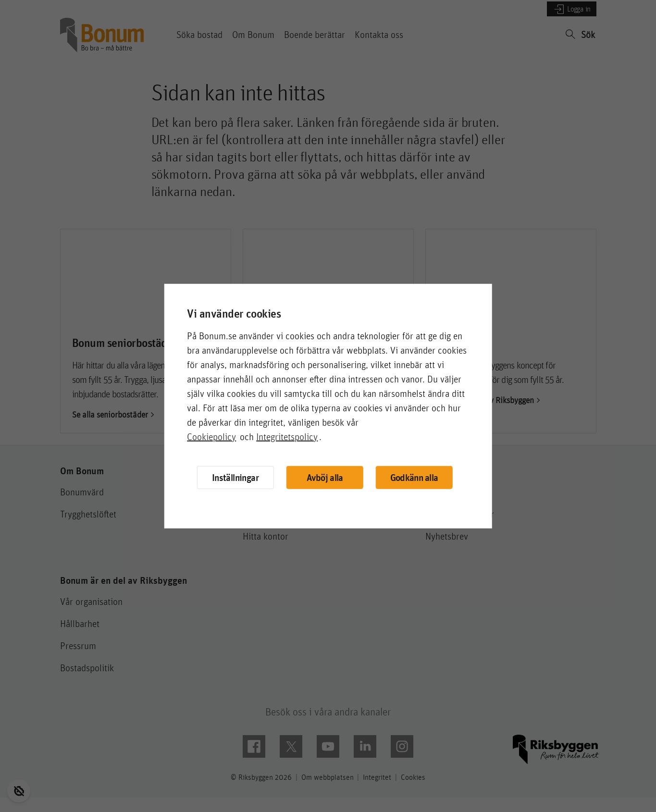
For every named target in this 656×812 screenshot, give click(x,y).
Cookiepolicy (211, 436)
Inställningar (234, 477)
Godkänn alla (415, 477)
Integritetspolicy (287, 436)
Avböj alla (324, 477)
